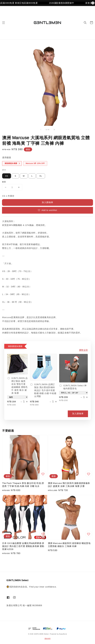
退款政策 (48, 639)
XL (41, 176)
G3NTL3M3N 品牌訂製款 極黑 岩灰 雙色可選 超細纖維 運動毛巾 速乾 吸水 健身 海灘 (17, 386)
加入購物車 (47, 202)
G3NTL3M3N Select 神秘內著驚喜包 (73, 387)
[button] (4, 23)
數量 (4, 182)
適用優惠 (7, 157)
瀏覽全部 (83, 350)
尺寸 (4, 170)
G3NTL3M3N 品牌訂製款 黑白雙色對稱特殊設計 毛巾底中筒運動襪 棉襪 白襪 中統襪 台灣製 (43, 390)
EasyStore (63, 634)
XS (7, 176)
